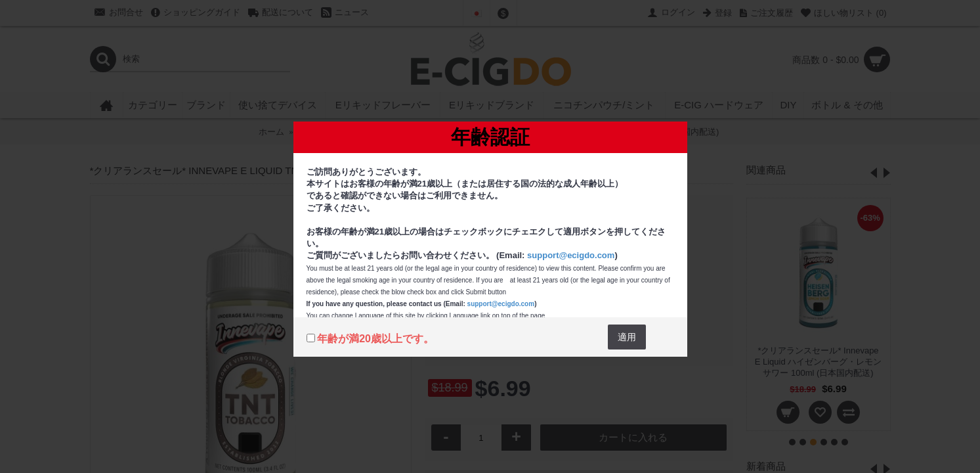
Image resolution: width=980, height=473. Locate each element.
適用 (627, 337)
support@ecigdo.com (571, 255)
